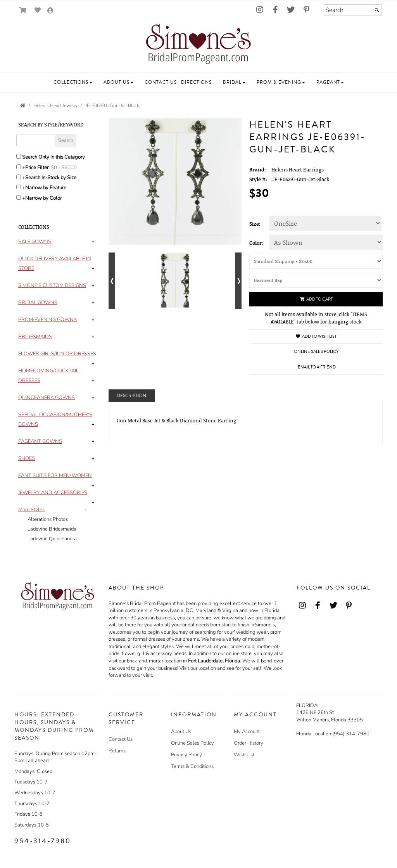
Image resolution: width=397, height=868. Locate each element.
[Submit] (377, 10)
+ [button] (93, 242)
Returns (117, 751)
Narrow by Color (43, 198)
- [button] (85, 510)
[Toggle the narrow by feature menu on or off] (19, 187)
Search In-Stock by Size (51, 178)
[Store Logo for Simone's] (198, 45)
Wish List (244, 755)
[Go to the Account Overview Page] (50, 11)
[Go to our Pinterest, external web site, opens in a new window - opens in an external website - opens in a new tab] (306, 10)
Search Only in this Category (54, 157)
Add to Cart (316, 299)
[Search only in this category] (19, 156)
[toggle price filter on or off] (19, 167)
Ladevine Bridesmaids (52, 529)
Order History (249, 743)
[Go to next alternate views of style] (238, 281)
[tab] (58, 242)
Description (131, 396)
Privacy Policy (186, 755)
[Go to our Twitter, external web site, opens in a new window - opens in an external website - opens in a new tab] (291, 10)
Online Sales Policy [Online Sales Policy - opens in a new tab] (316, 352)
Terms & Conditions (192, 766)
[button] (73, 82)
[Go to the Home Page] (23, 105)
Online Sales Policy (192, 743)
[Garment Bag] (316, 280)
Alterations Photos (48, 519)
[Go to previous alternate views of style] (112, 281)
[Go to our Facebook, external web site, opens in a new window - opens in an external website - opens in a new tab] (275, 10)
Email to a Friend (317, 367)
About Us (181, 731)
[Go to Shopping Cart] (23, 10)
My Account (247, 731)
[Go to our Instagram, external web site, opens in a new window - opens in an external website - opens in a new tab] (260, 10)
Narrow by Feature (46, 188)
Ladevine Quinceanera (52, 539)
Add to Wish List (316, 336)
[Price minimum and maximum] (66, 168)
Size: (255, 224)
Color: (256, 243)
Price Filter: (37, 168)
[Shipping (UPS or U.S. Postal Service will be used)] (316, 261)
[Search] (353, 10)
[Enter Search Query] (36, 140)
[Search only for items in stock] (19, 177)
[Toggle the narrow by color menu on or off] (19, 197)
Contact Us (121, 739)
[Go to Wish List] (38, 10)
